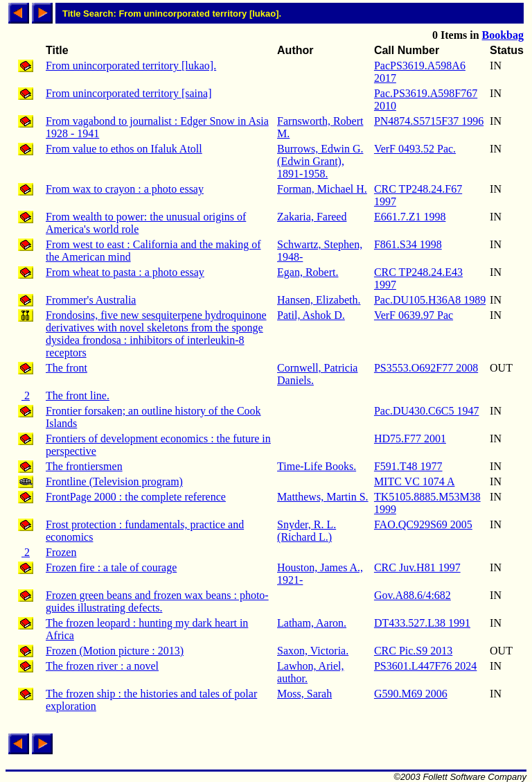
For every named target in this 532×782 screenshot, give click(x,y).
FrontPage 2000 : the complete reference (136, 497)
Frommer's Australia (91, 300)
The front (66, 368)
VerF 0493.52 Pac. (415, 149)
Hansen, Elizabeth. (319, 300)
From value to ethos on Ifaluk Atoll (124, 149)
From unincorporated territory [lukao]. (131, 66)
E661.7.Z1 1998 (410, 217)
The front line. (78, 396)
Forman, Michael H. (322, 189)
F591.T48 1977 (408, 466)
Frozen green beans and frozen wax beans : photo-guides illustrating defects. (157, 601)
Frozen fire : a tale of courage (111, 567)
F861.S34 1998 (408, 244)
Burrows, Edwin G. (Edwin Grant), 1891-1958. (320, 161)
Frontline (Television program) (114, 481)
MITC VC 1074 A (415, 481)
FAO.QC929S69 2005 (423, 524)
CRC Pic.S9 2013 (413, 651)
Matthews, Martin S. (323, 497)
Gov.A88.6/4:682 (413, 595)
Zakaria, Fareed (312, 217)
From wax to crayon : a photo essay (125, 189)
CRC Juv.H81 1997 (417, 567)
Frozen (61, 552)
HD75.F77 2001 (410, 438)
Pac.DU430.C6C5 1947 (427, 411)
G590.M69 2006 (411, 694)
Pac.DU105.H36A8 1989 (430, 300)
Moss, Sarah (304, 694)
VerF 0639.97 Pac (414, 315)
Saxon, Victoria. (313, 651)
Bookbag (503, 35)
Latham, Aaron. (312, 623)
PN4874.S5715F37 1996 (429, 121)
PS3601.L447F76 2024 (425, 666)
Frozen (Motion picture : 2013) (115, 651)
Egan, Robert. (308, 272)
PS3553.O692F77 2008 (426, 368)
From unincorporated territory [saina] (128, 93)
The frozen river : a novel (102, 666)
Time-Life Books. (317, 466)
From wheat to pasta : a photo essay (125, 272)
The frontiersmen (84, 466)
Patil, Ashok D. (311, 315)
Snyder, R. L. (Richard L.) (307, 531)
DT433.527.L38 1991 (422, 623)
